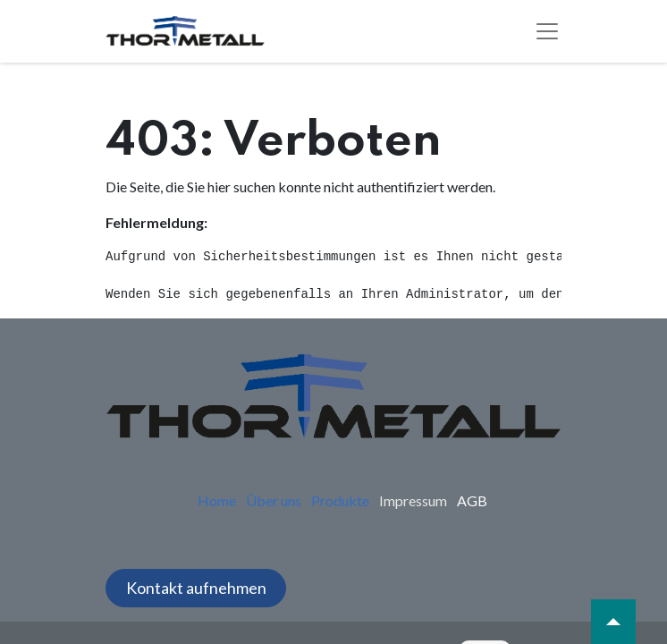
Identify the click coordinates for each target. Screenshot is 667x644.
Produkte (340, 500)
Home (217, 500)
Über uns (274, 500)
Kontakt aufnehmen (196, 588)
